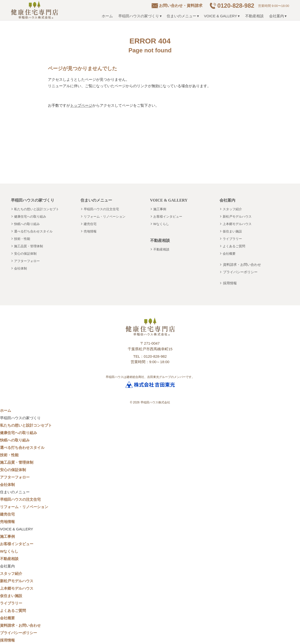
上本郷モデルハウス (237, 224)
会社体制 (20, 268)
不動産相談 (254, 16)
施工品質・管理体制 (29, 246)
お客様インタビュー (168, 217)
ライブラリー (232, 239)
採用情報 (230, 283)
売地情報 (90, 231)
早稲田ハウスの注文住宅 (101, 209)
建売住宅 (90, 224)
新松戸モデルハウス (237, 217)
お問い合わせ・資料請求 (181, 6)
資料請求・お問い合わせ (242, 265)
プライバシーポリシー (240, 272)
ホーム (107, 16)
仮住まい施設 (232, 231)
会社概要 (229, 254)
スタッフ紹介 (232, 209)
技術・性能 (22, 239)
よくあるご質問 (234, 246)
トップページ (81, 105)
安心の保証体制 (25, 254)
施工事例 (160, 209)
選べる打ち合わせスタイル (33, 231)
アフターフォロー (27, 261)
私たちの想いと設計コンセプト (37, 209)
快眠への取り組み (27, 224)
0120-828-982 (236, 6)
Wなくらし (161, 224)
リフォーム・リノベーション (105, 217)
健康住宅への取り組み (30, 217)
